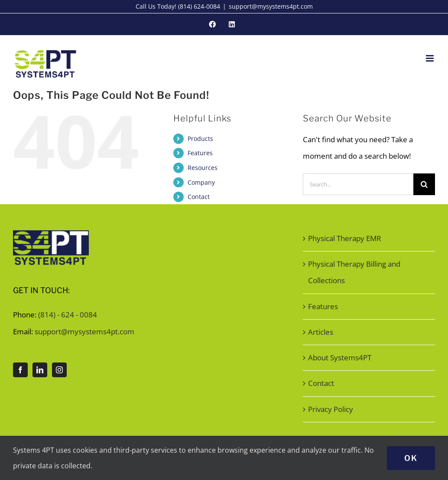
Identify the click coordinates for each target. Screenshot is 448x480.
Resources (203, 168)
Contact (199, 197)
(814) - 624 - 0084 (68, 315)
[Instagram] (59, 370)
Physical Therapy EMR (345, 238)
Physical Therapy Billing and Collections (354, 272)
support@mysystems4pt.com (271, 6)
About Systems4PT (340, 358)
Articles (321, 332)
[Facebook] (20, 370)
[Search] (424, 184)
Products (200, 139)
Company (201, 182)
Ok (411, 458)
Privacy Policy (331, 409)
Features (200, 153)
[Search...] (358, 184)
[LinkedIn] (40, 370)
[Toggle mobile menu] (430, 58)
